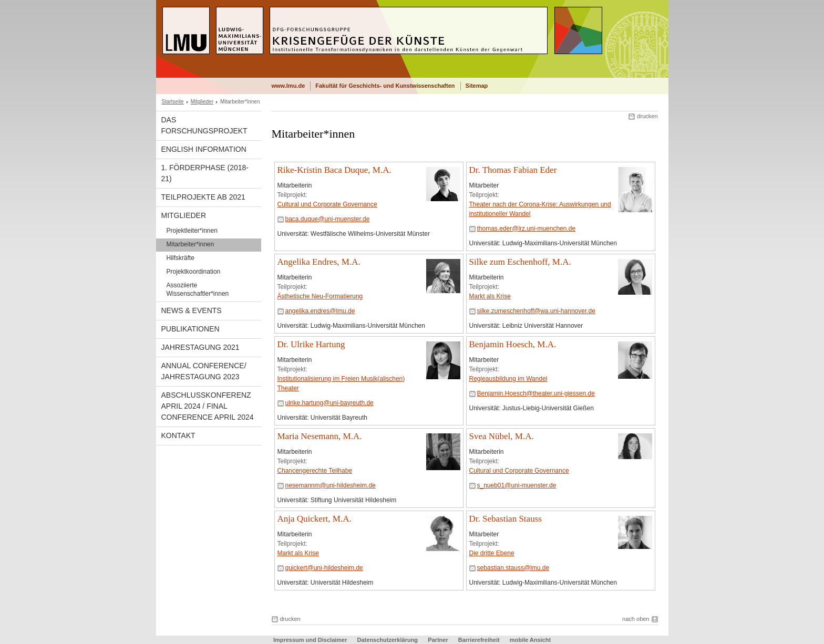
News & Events (192, 310)
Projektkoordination (194, 272)
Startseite (173, 102)
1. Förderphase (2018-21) (205, 173)
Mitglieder (202, 102)
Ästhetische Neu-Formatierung (320, 296)
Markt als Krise (490, 296)
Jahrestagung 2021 (200, 347)
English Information (204, 149)
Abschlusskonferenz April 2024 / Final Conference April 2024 (208, 406)
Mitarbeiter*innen (190, 244)
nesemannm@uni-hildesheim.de (331, 485)
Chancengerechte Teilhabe (315, 471)
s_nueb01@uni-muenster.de (517, 485)
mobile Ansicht (530, 640)
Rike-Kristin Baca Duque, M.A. (334, 170)
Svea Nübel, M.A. (502, 436)
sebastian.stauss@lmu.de (513, 568)
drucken (647, 116)
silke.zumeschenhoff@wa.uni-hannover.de (536, 311)
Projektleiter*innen (192, 231)
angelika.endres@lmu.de (320, 311)
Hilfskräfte (181, 258)
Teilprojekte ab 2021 (203, 197)
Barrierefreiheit (480, 640)
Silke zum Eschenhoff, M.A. (520, 262)
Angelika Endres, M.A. (319, 262)
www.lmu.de (289, 86)
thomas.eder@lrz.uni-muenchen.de (527, 228)
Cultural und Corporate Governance (327, 204)
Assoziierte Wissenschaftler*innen (198, 289)
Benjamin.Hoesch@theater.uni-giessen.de (536, 393)
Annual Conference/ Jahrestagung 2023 (204, 371)
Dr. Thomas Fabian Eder (513, 170)
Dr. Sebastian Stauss (506, 519)
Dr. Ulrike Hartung (311, 344)
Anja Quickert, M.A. (315, 519)
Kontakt (178, 435)
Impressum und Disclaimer (310, 640)
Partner (438, 640)
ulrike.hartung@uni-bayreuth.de (329, 403)
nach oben (636, 619)
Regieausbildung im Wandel (508, 379)
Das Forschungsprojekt (204, 125)
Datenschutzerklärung (388, 640)
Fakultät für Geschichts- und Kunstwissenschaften (385, 86)
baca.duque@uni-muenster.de (328, 219)
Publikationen (190, 329)
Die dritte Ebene (492, 553)
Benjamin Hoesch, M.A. (513, 344)
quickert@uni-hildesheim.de (324, 568)
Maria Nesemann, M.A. (320, 436)
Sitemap (477, 86)
